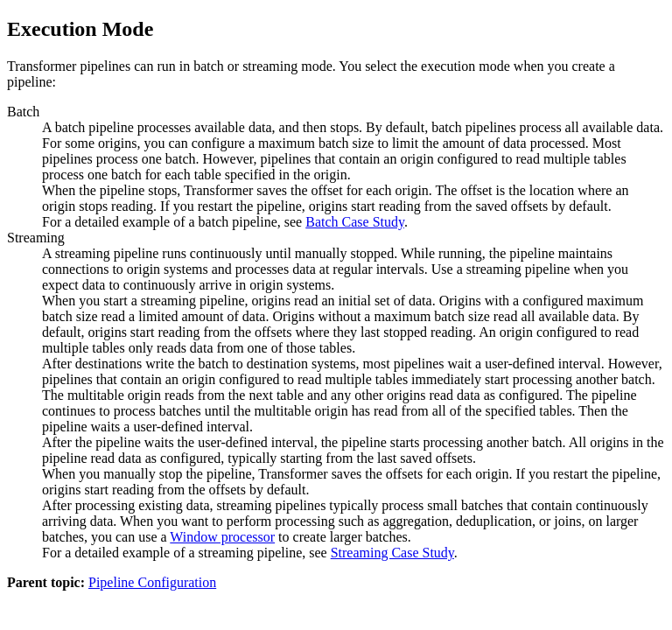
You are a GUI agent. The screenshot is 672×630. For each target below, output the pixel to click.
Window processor (222, 537)
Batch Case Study (355, 222)
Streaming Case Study (392, 553)
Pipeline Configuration (152, 582)
